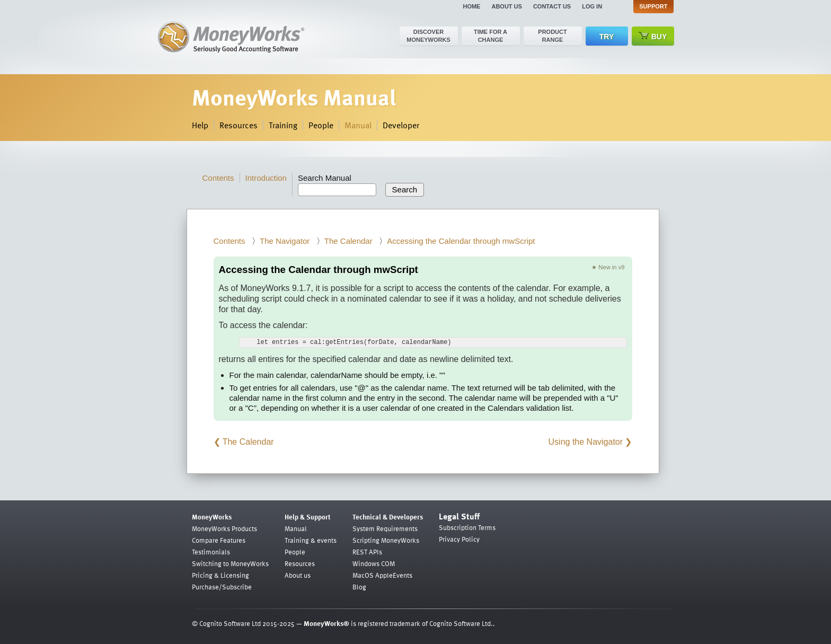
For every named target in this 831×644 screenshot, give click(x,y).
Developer (401, 125)
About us (506, 6)
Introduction (266, 178)
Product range (552, 36)
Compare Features (219, 540)
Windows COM (374, 563)
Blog (359, 587)
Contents (218, 178)
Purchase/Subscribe (222, 587)
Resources (238, 125)
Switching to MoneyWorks (230, 563)
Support (653, 6)
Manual (358, 125)
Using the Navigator (586, 442)
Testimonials (211, 552)
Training (283, 125)
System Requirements (385, 528)
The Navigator (285, 241)
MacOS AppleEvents (382, 575)
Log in (592, 6)
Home (471, 6)
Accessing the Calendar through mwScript (461, 241)
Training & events (311, 540)
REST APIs (367, 552)
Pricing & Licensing (220, 575)
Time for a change (490, 36)
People (321, 125)
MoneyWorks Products (224, 528)
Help (200, 125)
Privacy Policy (459, 539)
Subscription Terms (467, 527)
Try (607, 37)
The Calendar (348, 241)
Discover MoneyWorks (428, 36)
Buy (653, 36)
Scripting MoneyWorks (386, 540)
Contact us (552, 6)
